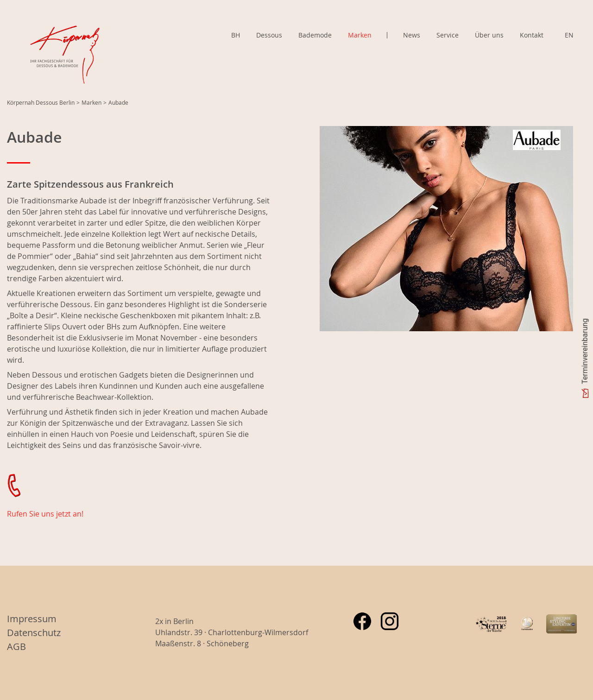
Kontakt (532, 35)
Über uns (489, 35)
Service (448, 35)
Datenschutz (34, 633)
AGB (16, 646)
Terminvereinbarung (585, 351)
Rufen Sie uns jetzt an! (45, 514)
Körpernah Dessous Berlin (41, 102)
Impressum (32, 619)
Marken (360, 35)
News (412, 35)
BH (236, 35)
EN (569, 35)
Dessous (269, 35)
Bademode (315, 35)
